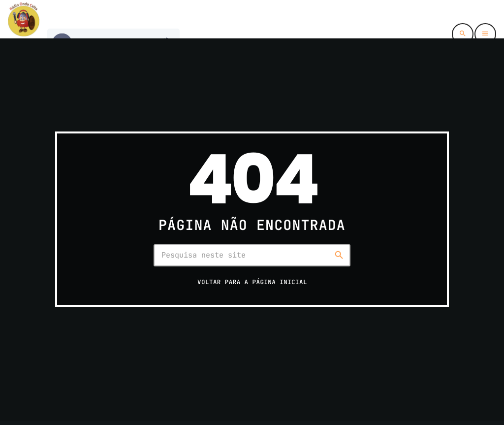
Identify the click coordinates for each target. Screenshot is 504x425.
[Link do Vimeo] (24, 19)
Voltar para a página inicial (252, 282)
